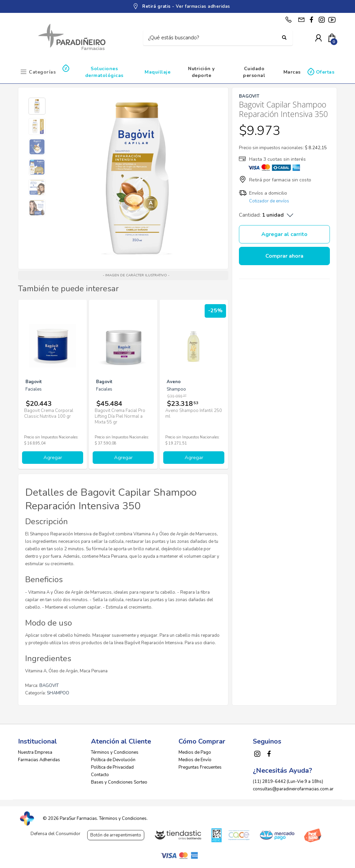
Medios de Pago (195, 752)
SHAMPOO (58, 693)
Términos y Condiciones (115, 752)
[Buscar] (213, 38)
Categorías (42, 72)
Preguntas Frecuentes (200, 767)
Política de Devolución (113, 760)
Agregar (53, 457)
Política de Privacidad (112, 767)
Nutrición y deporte (201, 72)
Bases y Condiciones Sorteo (119, 782)
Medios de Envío (195, 760)
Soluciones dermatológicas (104, 72)
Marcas (292, 72)
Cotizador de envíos (269, 201)
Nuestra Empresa (35, 752)
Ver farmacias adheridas (203, 6)
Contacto (100, 775)
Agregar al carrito (284, 234)
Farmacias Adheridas (39, 760)
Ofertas (325, 72)
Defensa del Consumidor (55, 834)
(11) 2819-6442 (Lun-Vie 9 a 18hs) (288, 782)
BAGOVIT (49, 686)
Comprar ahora (284, 256)
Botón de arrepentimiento (116, 835)
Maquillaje (157, 72)
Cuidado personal (254, 72)
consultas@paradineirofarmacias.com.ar (293, 789)
